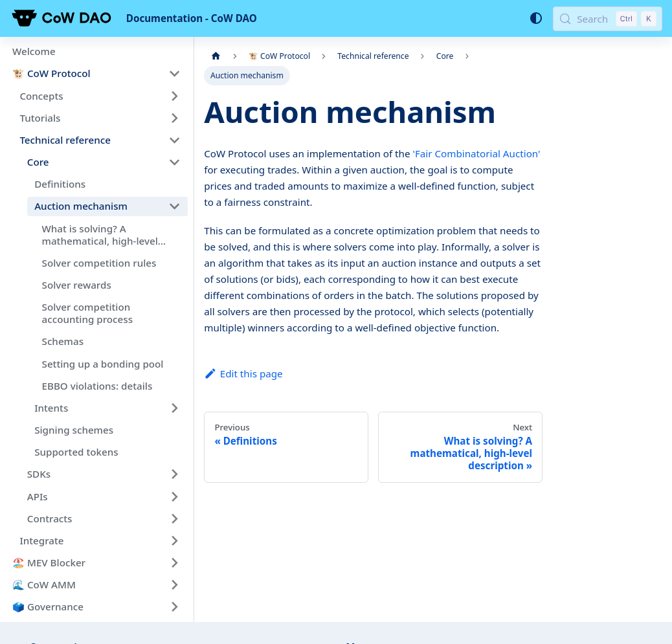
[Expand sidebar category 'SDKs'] (174, 474)
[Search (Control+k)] (608, 19)
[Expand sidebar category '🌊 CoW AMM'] (174, 585)
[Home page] (216, 56)
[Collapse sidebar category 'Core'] (174, 162)
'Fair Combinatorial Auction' (476, 153)
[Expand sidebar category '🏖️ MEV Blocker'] (174, 562)
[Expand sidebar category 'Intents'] (174, 408)
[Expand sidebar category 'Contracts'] (174, 518)
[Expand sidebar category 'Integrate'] (174, 540)
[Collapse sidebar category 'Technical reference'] (174, 140)
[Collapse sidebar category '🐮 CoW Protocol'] (174, 74)
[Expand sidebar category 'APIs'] (174, 496)
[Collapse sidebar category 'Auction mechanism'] (174, 206)
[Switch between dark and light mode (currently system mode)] (535, 18)
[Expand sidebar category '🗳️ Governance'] (174, 607)
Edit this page (243, 373)
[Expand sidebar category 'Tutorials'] (174, 118)
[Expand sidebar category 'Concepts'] (174, 96)
